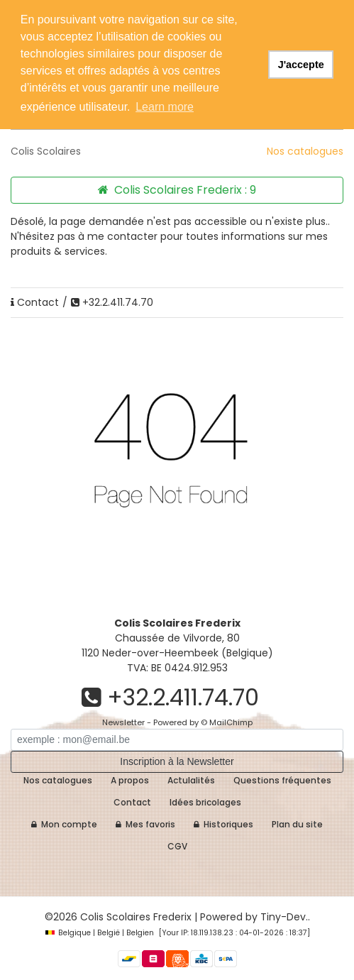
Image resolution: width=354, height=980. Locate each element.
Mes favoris (145, 824)
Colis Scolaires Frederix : (177, 190)
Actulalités (191, 780)
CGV (177, 846)
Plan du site (297, 824)
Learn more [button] (165, 107)
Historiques (223, 824)
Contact (35, 302)
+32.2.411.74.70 (112, 302)
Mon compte (64, 824)
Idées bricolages (205, 802)
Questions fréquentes (282, 780)
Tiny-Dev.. (285, 917)
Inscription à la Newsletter (177, 761)
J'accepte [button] (301, 65)
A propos (130, 780)
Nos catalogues (305, 151)
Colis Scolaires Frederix (136, 917)
